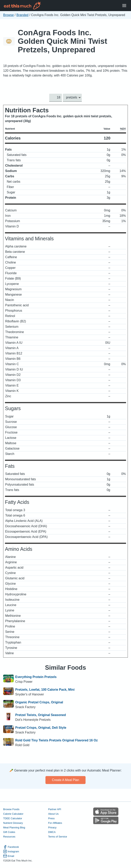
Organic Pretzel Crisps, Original (39, 702)
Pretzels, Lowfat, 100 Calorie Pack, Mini (45, 690)
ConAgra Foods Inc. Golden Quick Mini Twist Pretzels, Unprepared (63, 41)
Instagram (11, 851)
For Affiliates (55, 823)
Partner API (54, 809)
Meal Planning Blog (14, 827)
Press (51, 818)
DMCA (52, 832)
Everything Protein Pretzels (36, 677)
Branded (23, 15)
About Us (53, 814)
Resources (9, 837)
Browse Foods (11, 809)
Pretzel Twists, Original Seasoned (41, 715)
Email (9, 856)
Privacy (52, 827)
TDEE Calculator (13, 818)
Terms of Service (57, 837)
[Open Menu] (124, 6)
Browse (8, 15)
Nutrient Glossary (13, 823)
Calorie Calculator (13, 814)
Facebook (11, 847)
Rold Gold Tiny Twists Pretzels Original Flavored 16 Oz (57, 740)
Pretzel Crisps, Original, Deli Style (41, 728)
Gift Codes (9, 832)
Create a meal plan (66, 780)
